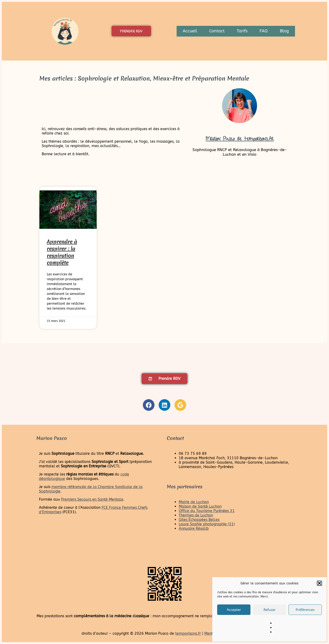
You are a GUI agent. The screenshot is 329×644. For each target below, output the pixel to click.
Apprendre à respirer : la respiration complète (62, 252)
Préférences (305, 610)
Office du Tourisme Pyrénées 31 (207, 511)
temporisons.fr (188, 633)
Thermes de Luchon (196, 515)
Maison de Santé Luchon (200, 506)
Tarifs (242, 31)
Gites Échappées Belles (199, 520)
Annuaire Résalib (194, 528)
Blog (284, 31)
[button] (319, 583)
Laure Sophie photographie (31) (207, 524)
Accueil (190, 31)
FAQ (264, 31)
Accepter (234, 610)
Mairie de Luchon (194, 502)
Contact (217, 31)
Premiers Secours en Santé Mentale (92, 499)
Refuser (270, 610)
